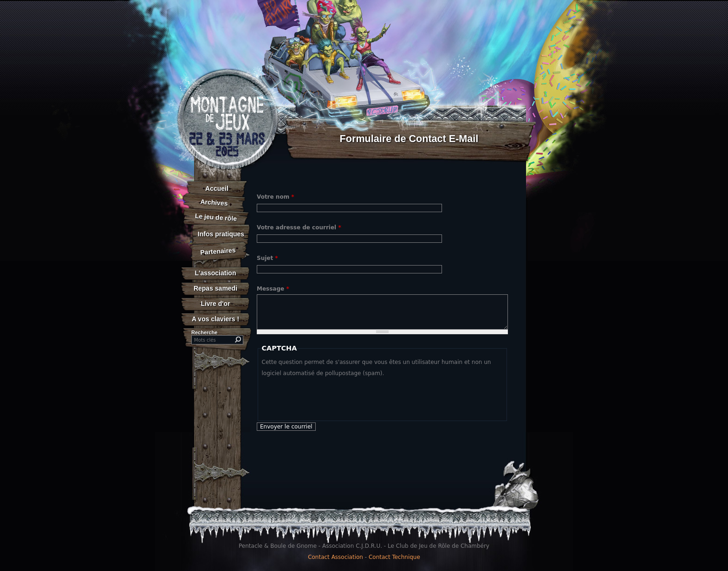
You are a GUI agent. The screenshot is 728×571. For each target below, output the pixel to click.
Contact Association (335, 557)
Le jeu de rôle (216, 217)
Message (273, 289)
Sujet (267, 258)
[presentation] (332, 397)
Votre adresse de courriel (299, 227)
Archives (214, 202)
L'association (216, 273)
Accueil (217, 188)
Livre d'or (215, 304)
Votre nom (276, 197)
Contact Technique (394, 557)
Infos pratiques (221, 234)
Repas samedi (215, 288)
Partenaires (218, 251)
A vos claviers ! (215, 319)
